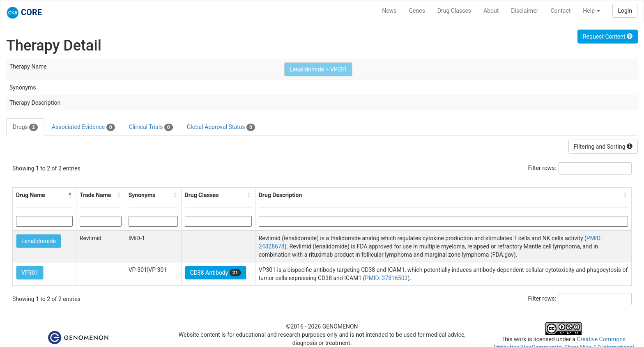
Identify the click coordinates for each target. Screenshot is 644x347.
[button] (70, 195)
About (491, 11)
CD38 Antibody (216, 273)
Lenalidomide (39, 241)
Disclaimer (524, 11)
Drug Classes (454, 11)
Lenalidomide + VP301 (318, 69)
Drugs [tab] (25, 127)
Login (625, 11)
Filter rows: (542, 168)
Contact (560, 11)
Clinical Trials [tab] (151, 127)
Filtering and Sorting (603, 147)
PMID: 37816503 (386, 278)
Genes (417, 11)
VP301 (30, 273)
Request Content (608, 37)
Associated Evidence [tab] (83, 127)
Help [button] (591, 11)
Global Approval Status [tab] (221, 127)
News (389, 11)
